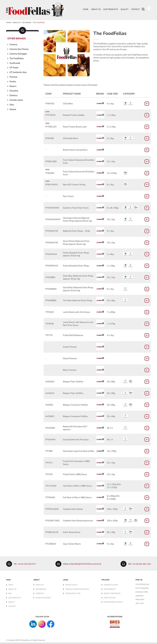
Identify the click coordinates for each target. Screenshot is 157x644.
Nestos (13, 111)
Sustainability (110, 591)
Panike (13, 83)
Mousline (14, 92)
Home (86, 11)
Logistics (40, 595)
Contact (135, 11)
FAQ (10, 595)
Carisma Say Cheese (19, 51)
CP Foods (14, 69)
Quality (124, 11)
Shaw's (13, 88)
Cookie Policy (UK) (73, 595)
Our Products (111, 11)
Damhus (14, 97)
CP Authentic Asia (18, 74)
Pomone (13, 78)
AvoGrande (15, 64)
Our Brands (26, 24)
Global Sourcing (43, 599)
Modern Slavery (111, 586)
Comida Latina (16, 102)
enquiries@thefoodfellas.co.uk (85, 565)
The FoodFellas (17, 60)
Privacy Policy (72, 586)
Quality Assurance (112, 595)
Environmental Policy (113, 603)
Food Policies (110, 599)
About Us (96, 11)
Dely (12, 106)
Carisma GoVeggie (18, 55)
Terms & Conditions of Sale (77, 591)
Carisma (13, 46)
